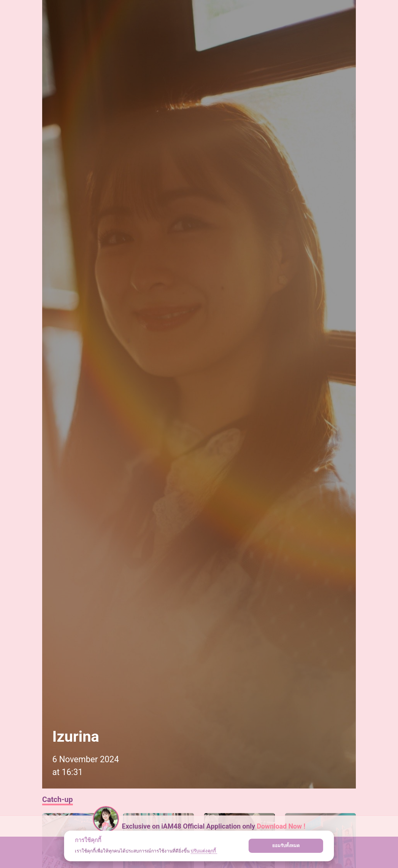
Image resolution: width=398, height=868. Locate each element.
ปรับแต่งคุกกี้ (204, 851)
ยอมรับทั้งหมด (286, 846)
